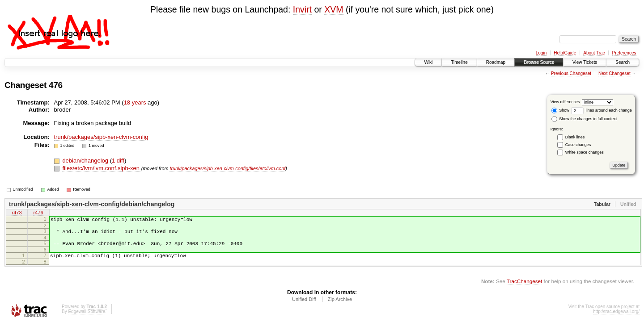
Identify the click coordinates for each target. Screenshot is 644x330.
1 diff (118, 161)
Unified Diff (304, 306)
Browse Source (539, 62)
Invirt (302, 9)
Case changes (578, 145)
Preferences (624, 53)
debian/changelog (86, 161)
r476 (38, 213)
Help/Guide (565, 53)
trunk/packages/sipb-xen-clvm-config (101, 137)
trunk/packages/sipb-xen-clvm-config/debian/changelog (92, 204)
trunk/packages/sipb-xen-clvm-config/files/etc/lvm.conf (227, 168)
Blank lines (575, 137)
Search (623, 62)
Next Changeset (614, 73)
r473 (17, 213)
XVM (334, 9)
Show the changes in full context (584, 119)
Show (560, 110)
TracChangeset (524, 288)
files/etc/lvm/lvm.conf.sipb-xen (102, 168)
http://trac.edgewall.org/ (616, 318)
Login (541, 53)
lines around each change (602, 110)
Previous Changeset (571, 73)
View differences (565, 102)
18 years (135, 102)
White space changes (585, 152)
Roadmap (496, 62)
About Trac (594, 53)
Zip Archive (340, 306)
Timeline (459, 62)
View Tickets (585, 62)
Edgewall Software (87, 318)
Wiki (428, 62)
